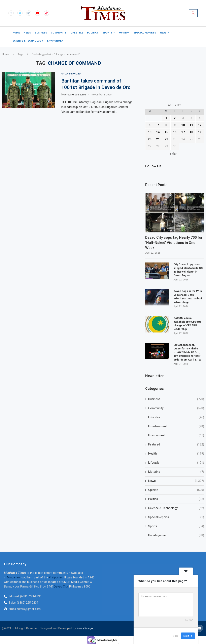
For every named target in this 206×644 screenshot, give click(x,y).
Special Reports (145, 33)
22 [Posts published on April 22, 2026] (166, 139)
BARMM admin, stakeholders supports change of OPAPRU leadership (187, 324)
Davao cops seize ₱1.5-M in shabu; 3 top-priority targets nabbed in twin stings (188, 297)
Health (165, 33)
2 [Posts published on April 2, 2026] (175, 118)
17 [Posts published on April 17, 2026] (183, 132)
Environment (56, 41)
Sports (108, 33)
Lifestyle (77, 33)
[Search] (193, 13)
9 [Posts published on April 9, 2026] (175, 125)
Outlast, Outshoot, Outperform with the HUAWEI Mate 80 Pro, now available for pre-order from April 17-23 (187, 352)
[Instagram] (29, 13)
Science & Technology (28, 41)
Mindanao (13, 577)
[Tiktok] (46, 13)
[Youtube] (38, 13)
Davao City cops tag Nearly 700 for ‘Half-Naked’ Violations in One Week (174, 242)
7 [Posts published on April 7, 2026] (158, 125)
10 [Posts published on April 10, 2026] (183, 125)
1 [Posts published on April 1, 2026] (166, 118)
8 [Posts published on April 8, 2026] (166, 125)
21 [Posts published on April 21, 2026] (158, 139)
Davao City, (62, 586)
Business (41, 33)
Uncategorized (176, 535)
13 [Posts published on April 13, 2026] (150, 132)
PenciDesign (85, 628)
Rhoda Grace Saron (75, 95)
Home (16, 33)
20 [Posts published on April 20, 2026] (150, 139)
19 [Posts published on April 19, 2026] (200, 132)
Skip (175, 636)
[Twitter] (20, 13)
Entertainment (176, 426)
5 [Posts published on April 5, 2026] (200, 118)
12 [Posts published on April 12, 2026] (200, 125)
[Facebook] (11, 13)
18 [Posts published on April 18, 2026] (191, 132)
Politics (93, 33)
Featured (176, 445)
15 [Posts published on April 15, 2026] (166, 132)
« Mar (173, 154)
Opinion (124, 33)
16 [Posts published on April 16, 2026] (175, 132)
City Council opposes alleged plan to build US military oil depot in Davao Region (188, 270)
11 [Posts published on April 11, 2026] (191, 125)
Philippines (56, 577)
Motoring (176, 472)
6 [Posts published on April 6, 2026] (150, 125)
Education (176, 417)
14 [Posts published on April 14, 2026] (158, 132)
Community (59, 33)
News (27, 33)
